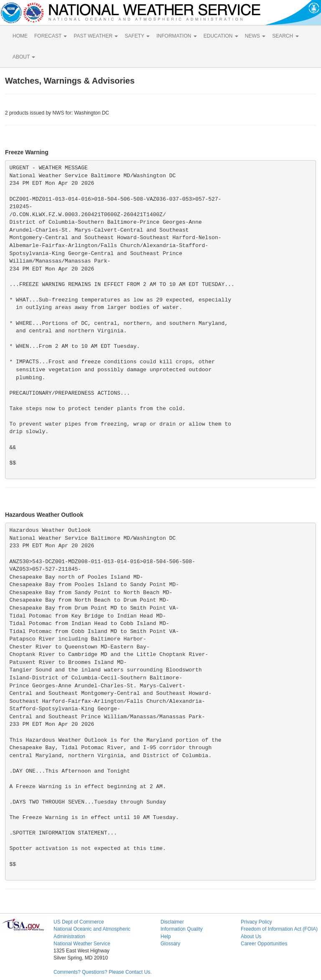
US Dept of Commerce (79, 922)
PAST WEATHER (96, 36)
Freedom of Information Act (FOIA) (279, 929)
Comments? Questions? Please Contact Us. (103, 972)
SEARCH (285, 36)
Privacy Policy (256, 922)
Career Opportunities (264, 944)
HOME (20, 36)
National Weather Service (82, 944)
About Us (251, 937)
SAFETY (137, 36)
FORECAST (51, 36)
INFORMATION (176, 36)
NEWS (255, 36)
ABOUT (24, 57)
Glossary (170, 944)
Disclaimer (172, 922)
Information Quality (182, 929)
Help (166, 937)
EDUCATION (221, 36)
